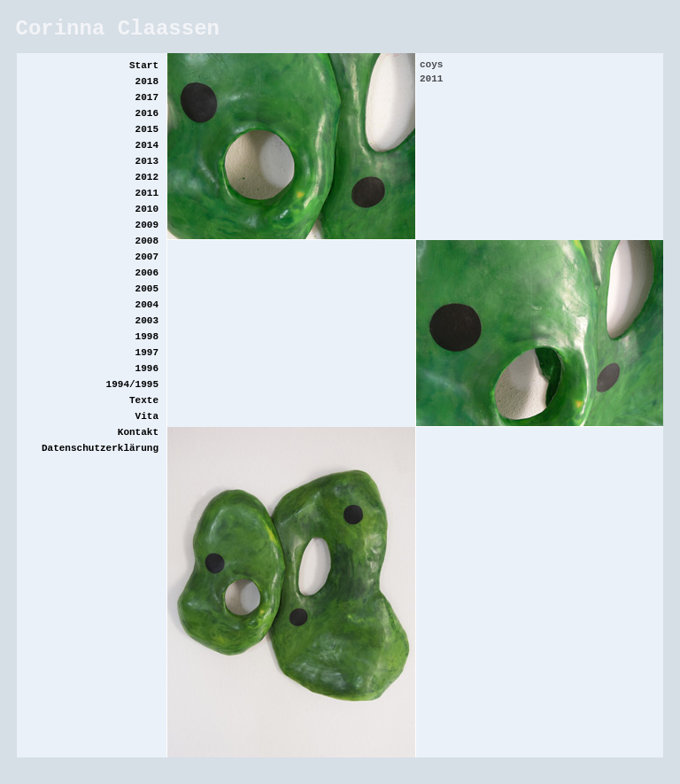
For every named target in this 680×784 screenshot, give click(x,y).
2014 (147, 145)
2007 (147, 257)
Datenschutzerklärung (100, 448)
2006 (147, 273)
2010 (147, 209)
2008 (147, 241)
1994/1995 (132, 384)
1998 (147, 337)
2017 (147, 97)
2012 (147, 177)
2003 (147, 321)
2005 (147, 289)
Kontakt (138, 432)
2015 (147, 129)
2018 (147, 82)
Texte (144, 400)
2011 (147, 193)
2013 (147, 161)
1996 (147, 369)
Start (144, 66)
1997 (147, 353)
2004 (147, 305)
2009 (147, 225)
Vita (147, 416)
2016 (147, 113)
